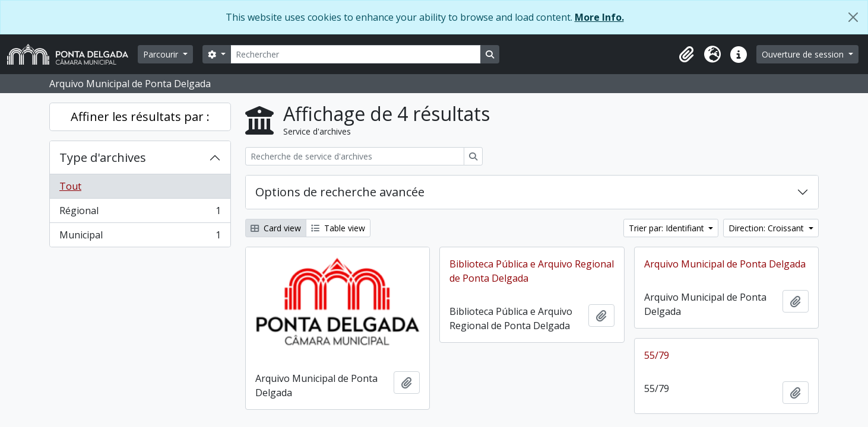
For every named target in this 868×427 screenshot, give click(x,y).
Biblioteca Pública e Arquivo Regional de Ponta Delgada (532, 271)
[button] (686, 55)
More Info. (599, 17)
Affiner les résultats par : (140, 117)
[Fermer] (853, 17)
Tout (70, 186)
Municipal (140, 237)
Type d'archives (103, 157)
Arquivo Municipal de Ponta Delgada (725, 264)
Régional (140, 213)
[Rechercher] (356, 54)
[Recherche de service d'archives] (355, 156)
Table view (338, 228)
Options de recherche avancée (340, 192)
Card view (276, 228)
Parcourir (162, 54)
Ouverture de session (804, 54)
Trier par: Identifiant (668, 228)
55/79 (657, 355)
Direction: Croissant (767, 228)
